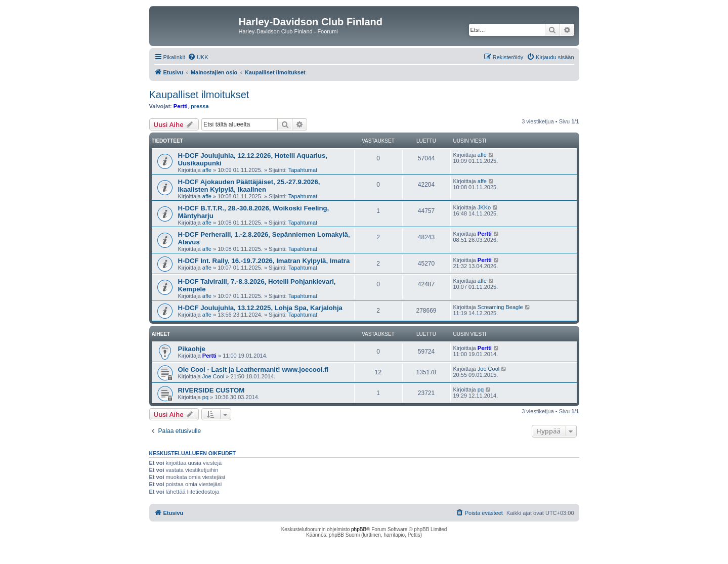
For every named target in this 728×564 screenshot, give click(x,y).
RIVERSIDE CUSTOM (211, 390)
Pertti (181, 106)
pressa (200, 106)
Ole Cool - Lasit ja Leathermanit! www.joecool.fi (253, 370)
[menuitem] (198, 57)
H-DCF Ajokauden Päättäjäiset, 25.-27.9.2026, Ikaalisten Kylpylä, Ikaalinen (249, 186)
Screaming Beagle (500, 307)
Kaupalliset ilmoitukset (199, 95)
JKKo (484, 207)
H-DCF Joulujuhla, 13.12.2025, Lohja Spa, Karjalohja (260, 308)
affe (207, 170)
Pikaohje (192, 349)
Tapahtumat (303, 170)
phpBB (359, 529)
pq (205, 397)
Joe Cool (213, 376)
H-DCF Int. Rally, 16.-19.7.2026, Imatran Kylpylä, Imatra (264, 261)
